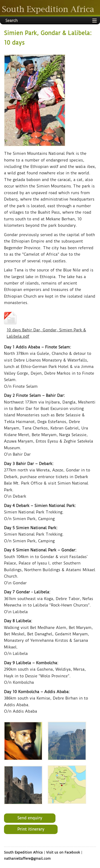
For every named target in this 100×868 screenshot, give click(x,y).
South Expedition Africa (23, 852)
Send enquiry (30, 818)
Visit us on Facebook (63, 852)
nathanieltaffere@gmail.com (27, 859)
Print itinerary (31, 829)
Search (11, 21)
